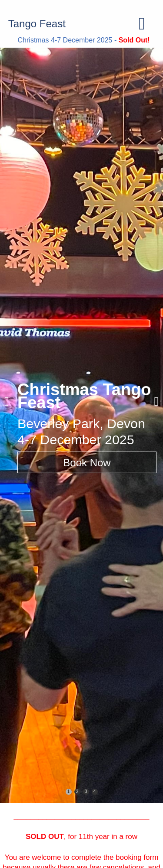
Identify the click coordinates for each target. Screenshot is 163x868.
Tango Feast (37, 24)
